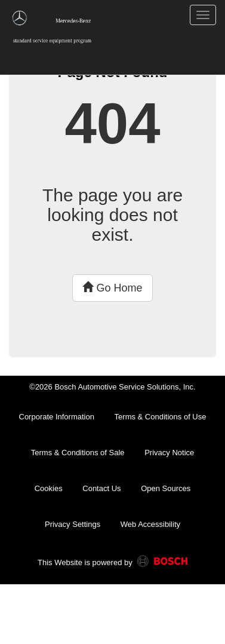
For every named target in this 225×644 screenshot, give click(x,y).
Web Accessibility (150, 524)
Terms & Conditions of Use (161, 417)
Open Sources (166, 488)
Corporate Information (57, 417)
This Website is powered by (112, 563)
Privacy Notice (169, 453)
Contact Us (101, 488)
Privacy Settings (73, 524)
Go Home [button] (112, 288)
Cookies (49, 488)
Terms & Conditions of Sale (78, 453)
